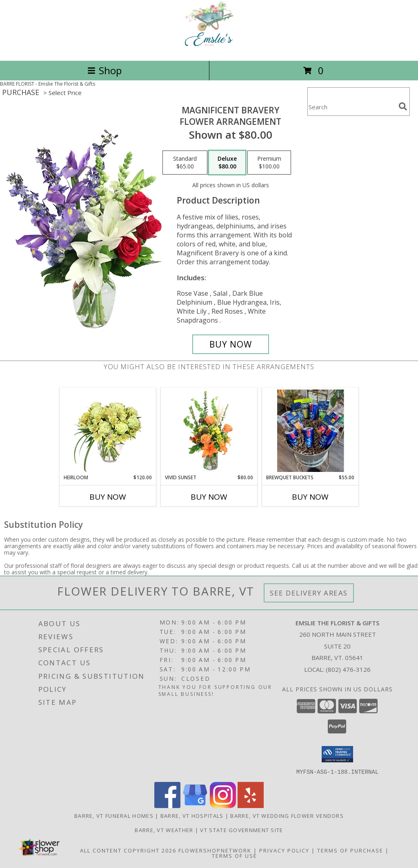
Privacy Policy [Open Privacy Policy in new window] (284, 850)
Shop (104, 70)
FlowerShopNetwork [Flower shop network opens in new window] (215, 850)
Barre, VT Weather (164, 830)
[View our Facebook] (167, 805)
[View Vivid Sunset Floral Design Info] (209, 431)
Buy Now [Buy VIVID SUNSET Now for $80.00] (209, 497)
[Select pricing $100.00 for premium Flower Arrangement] (269, 163)
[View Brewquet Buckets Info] (310, 431)
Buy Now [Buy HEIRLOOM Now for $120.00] (108, 497)
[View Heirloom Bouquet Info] (108, 431)
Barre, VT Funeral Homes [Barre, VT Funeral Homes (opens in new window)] (114, 815)
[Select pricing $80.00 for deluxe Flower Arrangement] (227, 163)
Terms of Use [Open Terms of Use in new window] (235, 855)
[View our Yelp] (251, 805)
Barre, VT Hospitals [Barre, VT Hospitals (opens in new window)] (192, 815)
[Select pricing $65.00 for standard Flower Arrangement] (185, 163)
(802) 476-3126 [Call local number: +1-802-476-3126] (348, 669)
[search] (403, 106)
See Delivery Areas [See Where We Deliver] (309, 593)
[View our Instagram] (223, 805)
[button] (337, 754)
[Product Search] (351, 107)
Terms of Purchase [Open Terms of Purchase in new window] (350, 850)
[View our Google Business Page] (195, 805)
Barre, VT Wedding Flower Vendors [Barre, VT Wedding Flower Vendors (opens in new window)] (287, 815)
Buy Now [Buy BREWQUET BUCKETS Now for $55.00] (310, 497)
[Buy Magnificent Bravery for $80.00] (231, 344)
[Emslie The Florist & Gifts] (209, 49)
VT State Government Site (241, 830)
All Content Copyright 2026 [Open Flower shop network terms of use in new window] (128, 850)
